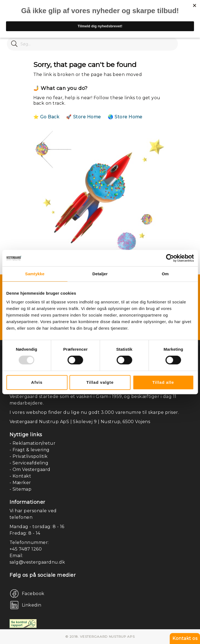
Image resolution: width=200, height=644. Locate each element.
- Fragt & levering (30, 450)
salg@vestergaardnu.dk (37, 562)
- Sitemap (20, 489)
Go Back (50, 117)
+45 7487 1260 (26, 549)
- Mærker (20, 483)
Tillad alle (163, 382)
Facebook (33, 594)
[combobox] (92, 44)
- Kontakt (20, 476)
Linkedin (32, 605)
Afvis (37, 382)
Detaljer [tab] (100, 274)
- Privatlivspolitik (29, 456)
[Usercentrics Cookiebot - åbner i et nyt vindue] (170, 258)
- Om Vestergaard (30, 469)
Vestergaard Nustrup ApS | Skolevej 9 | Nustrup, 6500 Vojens (80, 422)
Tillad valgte (100, 382)
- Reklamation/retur (32, 443)
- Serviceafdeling (29, 463)
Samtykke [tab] (35, 274)
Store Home (87, 117)
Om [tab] (165, 274)
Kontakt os (185, 638)
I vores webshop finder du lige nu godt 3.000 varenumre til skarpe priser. (94, 412)
